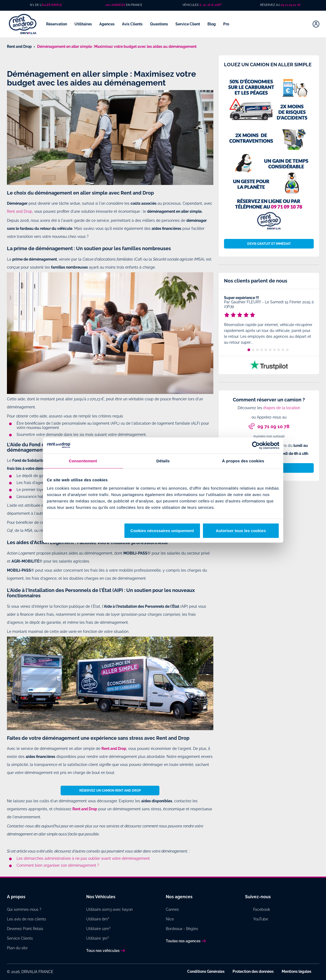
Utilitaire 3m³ (97, 938)
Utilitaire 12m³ (98, 929)
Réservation (57, 24)
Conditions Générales (206, 971)
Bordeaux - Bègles (182, 929)
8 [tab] (279, 350)
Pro (227, 24)
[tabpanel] (269, 321)
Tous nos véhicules (103, 951)
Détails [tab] (163, 461)
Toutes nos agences (183, 941)
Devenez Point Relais (25, 929)
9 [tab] (283, 350)
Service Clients (20, 938)
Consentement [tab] (83, 461)
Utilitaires (84, 24)
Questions (159, 24)
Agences (107, 24)
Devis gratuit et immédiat (269, 244)
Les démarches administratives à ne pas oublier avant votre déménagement (83, 858)
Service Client (188, 24)
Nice (170, 919)
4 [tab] (262, 350)
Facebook (262, 909)
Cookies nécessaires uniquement (162, 531)
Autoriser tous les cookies (241, 531)
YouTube (261, 919)
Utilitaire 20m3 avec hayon (109, 909)
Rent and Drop (20, 211)
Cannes (172, 909)
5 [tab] (266, 350)
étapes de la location (282, 408)
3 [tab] (257, 350)
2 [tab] (253, 350)
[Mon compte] (316, 24)
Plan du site (17, 948)
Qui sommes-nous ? (24, 909)
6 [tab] (270, 350)
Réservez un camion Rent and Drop (110, 791)
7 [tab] (274, 350)
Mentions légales (296, 971)
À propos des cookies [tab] (243, 461)
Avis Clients (133, 24)
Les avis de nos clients (27, 919)
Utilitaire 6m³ (98, 919)
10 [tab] (287, 350)
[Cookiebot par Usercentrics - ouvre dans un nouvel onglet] (256, 445)
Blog (212, 24)
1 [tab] (249, 350)
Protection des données (253, 971)
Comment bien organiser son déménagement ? (58, 865)
